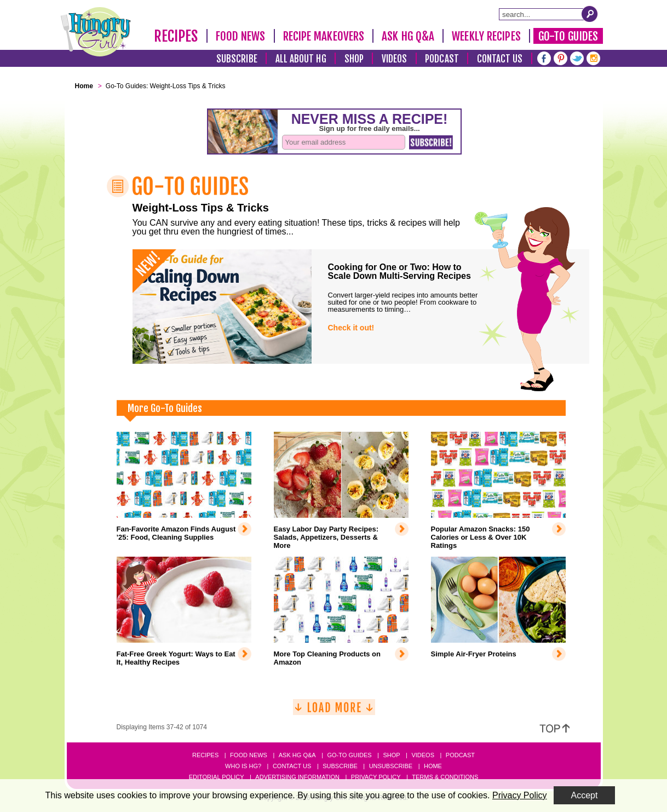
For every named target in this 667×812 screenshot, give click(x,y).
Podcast (442, 59)
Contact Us (500, 59)
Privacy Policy (376, 777)
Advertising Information (297, 777)
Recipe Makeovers (324, 36)
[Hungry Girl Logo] (96, 32)
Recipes (176, 36)
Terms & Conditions (445, 777)
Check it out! (351, 328)
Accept (585, 795)
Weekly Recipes (486, 36)
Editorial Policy (217, 777)
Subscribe (237, 59)
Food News (241, 36)
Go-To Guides (568, 36)
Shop (354, 59)
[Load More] (334, 711)
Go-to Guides (349, 755)
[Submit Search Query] (590, 14)
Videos (395, 59)
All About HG (301, 59)
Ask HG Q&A (408, 36)
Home (433, 766)
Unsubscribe (391, 766)
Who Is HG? (243, 766)
